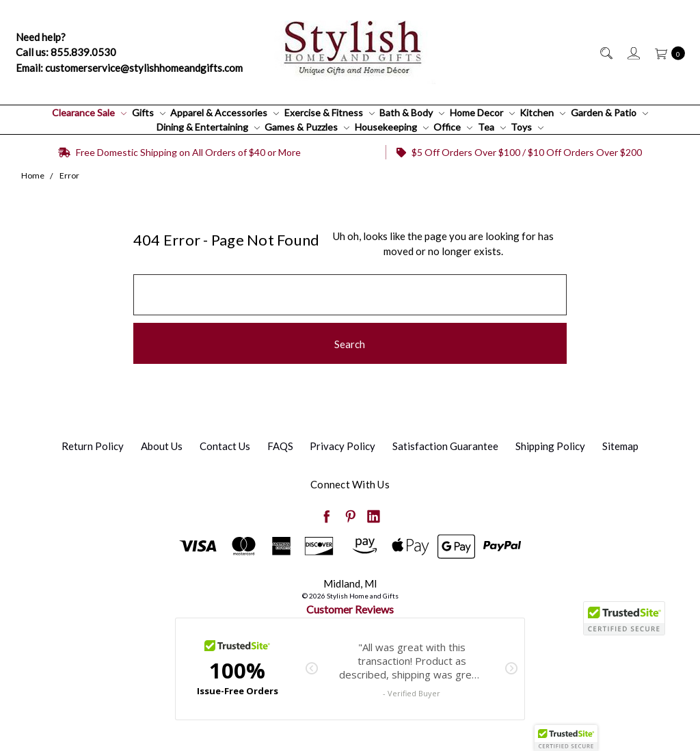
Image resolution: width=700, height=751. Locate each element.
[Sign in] (633, 52)
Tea (492, 127)
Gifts (149, 113)
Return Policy (93, 446)
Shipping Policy (550, 446)
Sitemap (620, 446)
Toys (527, 127)
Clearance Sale (89, 113)
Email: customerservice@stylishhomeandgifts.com (129, 68)
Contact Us (225, 446)
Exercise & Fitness (329, 113)
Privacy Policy (342, 446)
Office (453, 127)
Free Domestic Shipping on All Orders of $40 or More (179, 152)
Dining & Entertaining (208, 127)
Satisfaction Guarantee (445, 446)
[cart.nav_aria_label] (666, 52)
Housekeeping (392, 127)
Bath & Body (412, 113)
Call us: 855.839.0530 (66, 52)
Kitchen (542, 113)
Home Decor (482, 113)
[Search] (605, 52)
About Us (162, 446)
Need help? (41, 37)
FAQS (280, 446)
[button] (566, 738)
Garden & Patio (609, 113)
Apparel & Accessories (225, 113)
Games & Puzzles (307, 127)
